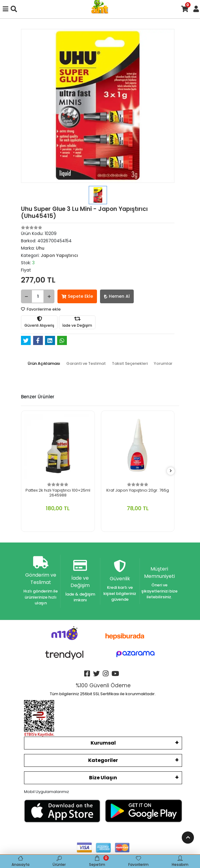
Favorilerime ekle (41, 309)
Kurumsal (103, 743)
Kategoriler (103, 760)
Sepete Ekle (77, 296)
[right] (171, 471)
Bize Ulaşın (103, 778)
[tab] (44, 364)
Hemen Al (117, 296)
